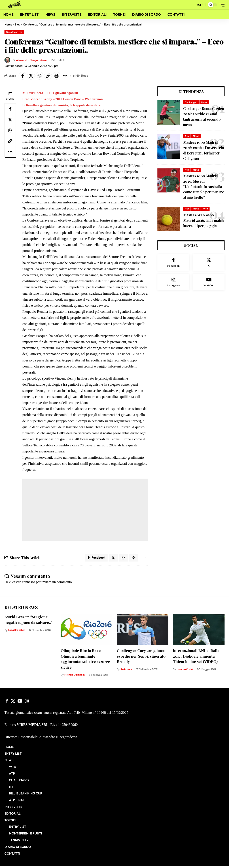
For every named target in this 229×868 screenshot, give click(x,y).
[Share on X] (33, 76)
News (204, 103)
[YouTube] (20, 703)
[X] (209, 264)
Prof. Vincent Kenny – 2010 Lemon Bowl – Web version (65, 100)
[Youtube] (209, 284)
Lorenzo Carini (186, 671)
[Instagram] (173, 284)
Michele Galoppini (75, 677)
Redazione (127, 671)
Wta (205, 210)
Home (8, 24)
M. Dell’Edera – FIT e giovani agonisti (52, 94)
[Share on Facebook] (23, 76)
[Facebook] (173, 264)
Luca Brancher (17, 632)
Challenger (191, 103)
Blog (18, 24)
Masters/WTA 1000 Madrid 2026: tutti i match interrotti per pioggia (204, 221)
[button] (191, 5)
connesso (29, 584)
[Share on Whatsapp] (42, 76)
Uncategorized (14, 32)
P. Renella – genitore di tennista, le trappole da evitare (64, 106)
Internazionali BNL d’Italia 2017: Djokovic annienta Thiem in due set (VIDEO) (196, 658)
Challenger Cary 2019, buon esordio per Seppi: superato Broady (141, 658)
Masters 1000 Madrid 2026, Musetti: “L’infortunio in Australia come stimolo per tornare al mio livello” (204, 188)
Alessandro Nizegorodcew (34, 60)
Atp (187, 137)
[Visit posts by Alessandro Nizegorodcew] (7, 60)
